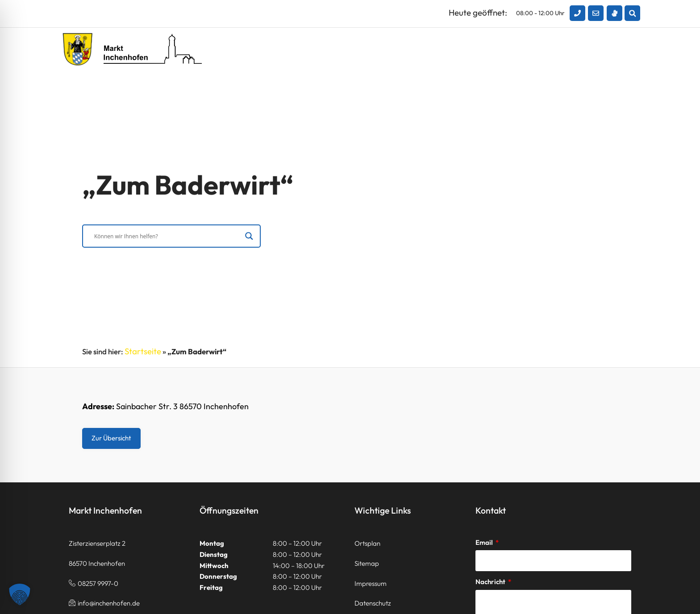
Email (485, 542)
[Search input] (167, 237)
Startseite (143, 351)
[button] (632, 13)
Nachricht (491, 582)
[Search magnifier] (249, 237)
